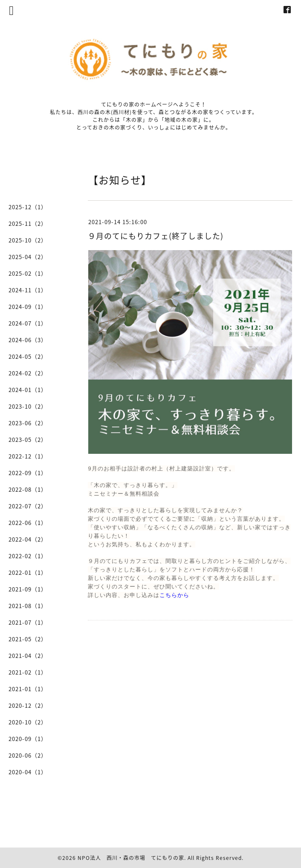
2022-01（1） (28, 572)
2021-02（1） (28, 672)
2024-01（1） (28, 390)
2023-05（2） (28, 440)
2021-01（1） (28, 689)
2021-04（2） (28, 656)
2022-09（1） (28, 473)
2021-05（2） (28, 639)
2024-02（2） (28, 373)
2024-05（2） (28, 356)
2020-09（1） (28, 739)
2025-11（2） (28, 223)
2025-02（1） (28, 273)
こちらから (174, 595)
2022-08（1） (28, 489)
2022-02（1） (28, 556)
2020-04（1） (28, 772)
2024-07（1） (28, 323)
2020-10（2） (28, 722)
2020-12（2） (28, 705)
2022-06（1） (28, 523)
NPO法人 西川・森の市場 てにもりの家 (131, 858)
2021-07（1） (28, 622)
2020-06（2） (28, 755)
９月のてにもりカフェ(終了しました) (156, 236)
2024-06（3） (28, 340)
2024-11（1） (28, 290)
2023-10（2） (28, 406)
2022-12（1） (28, 456)
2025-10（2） (28, 240)
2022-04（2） (28, 539)
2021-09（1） (28, 589)
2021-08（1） (28, 606)
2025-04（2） (28, 257)
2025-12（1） (28, 207)
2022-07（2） (28, 506)
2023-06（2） (28, 423)
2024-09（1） (28, 307)
